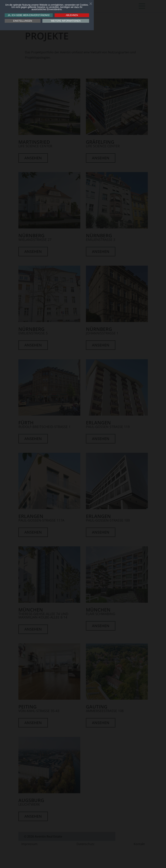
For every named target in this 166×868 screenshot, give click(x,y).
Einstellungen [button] (23, 21)
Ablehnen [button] (72, 15)
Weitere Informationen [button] (66, 21)
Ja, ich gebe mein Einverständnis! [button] (29, 15)
